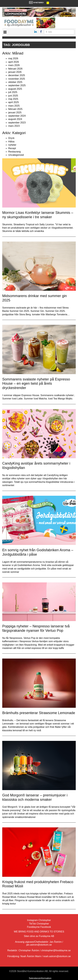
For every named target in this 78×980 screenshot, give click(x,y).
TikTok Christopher (39, 924)
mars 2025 (14, 106)
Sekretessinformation (40, 978)
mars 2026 (14, 65)
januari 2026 (15, 72)
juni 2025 (13, 96)
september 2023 (17, 123)
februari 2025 (15, 109)
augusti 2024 (15, 119)
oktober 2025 (15, 82)
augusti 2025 (15, 89)
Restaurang (15, 152)
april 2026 (14, 62)
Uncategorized (16, 155)
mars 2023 (14, 126)
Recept (12, 148)
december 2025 (17, 75)
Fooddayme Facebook (39, 927)
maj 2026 (13, 58)
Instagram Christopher (39, 920)
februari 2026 (15, 69)
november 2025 (17, 79)
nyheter (12, 145)
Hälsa (11, 142)
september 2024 (17, 116)
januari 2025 (15, 112)
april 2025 (14, 102)
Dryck (11, 138)
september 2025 (17, 85)
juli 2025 (13, 92)
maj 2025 (13, 99)
